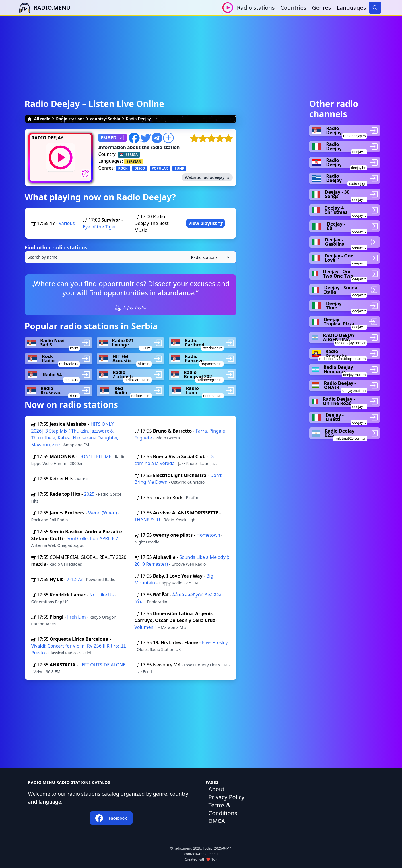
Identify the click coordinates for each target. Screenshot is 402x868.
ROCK (123, 168)
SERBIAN (134, 161)
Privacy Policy (226, 797)
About (217, 789)
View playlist (206, 223)
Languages (351, 8)
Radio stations (256, 8)
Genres (321, 8)
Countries (293, 8)
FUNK (179, 168)
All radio (39, 119)
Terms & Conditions (223, 809)
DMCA (217, 821)
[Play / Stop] (228, 8)
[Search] (375, 8)
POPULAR (160, 168)
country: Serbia (105, 119)
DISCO (140, 168)
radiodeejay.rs (216, 177)
